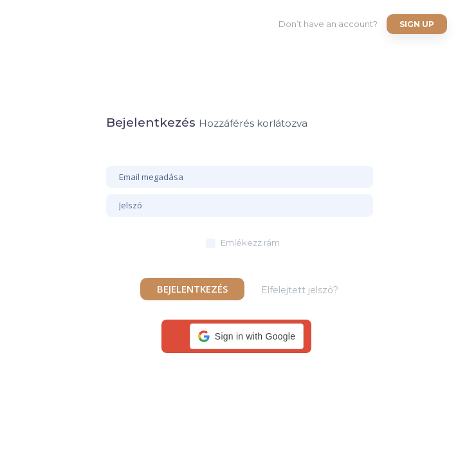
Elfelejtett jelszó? (300, 290)
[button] (247, 336)
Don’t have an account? (328, 24)
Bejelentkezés (192, 289)
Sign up (417, 24)
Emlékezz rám (250, 242)
